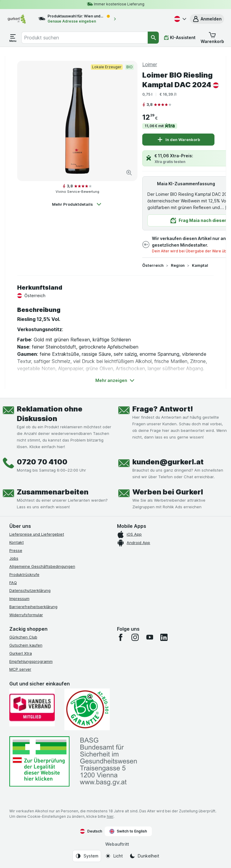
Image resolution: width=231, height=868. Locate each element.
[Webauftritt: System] (87, 856)
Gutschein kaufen (26, 645)
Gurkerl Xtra (21, 653)
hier (110, 816)
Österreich (153, 265)
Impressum (19, 599)
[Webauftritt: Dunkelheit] (144, 856)
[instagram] (135, 637)
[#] (39, 761)
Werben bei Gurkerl (168, 492)
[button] (207, 19)
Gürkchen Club (23, 637)
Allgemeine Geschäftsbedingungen (42, 566)
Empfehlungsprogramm (31, 661)
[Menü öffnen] (13, 38)
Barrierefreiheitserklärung (33, 607)
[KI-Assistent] (180, 38)
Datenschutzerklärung (30, 590)
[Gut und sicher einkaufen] (87, 709)
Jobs (14, 558)
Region (178, 265)
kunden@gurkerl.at (168, 462)
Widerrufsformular (26, 615)
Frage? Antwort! (163, 409)
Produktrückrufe (24, 574)
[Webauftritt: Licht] (114, 856)
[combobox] (85, 38)
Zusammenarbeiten (53, 492)
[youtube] (149, 637)
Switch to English (128, 831)
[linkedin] (164, 637)
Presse (16, 550)
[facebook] (121, 637)
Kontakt (17, 542)
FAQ (13, 583)
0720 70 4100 (42, 462)
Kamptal (200, 265)
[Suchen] (153, 38)
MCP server (20, 669)
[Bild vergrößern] (129, 173)
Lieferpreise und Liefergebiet (37, 534)
